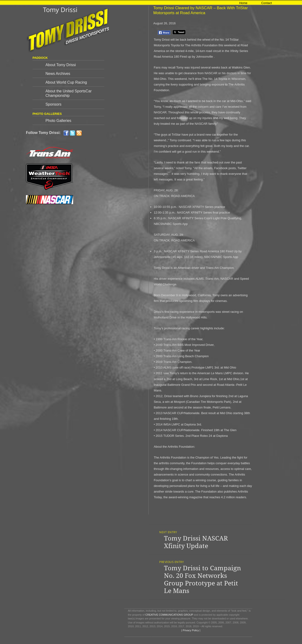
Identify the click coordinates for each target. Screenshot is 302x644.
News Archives (58, 74)
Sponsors (54, 104)
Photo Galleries (58, 121)
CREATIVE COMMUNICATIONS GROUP (169, 615)
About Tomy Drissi (61, 65)
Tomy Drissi (60, 10)
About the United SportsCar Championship (69, 93)
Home (243, 3)
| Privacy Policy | (190, 630)
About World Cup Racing (66, 82)
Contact (266, 3)
